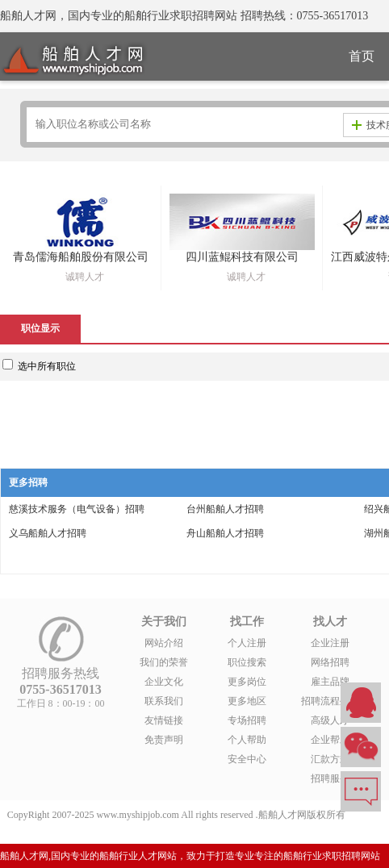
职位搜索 (247, 662)
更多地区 (247, 701)
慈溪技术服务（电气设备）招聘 (77, 509)
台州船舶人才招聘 (225, 509)
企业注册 (330, 643)
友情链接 (164, 720)
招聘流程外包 (330, 701)
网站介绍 (164, 643)
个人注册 (247, 643)
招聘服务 (330, 778)
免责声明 (164, 740)
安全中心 (247, 759)
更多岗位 (247, 682)
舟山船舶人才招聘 (225, 533)
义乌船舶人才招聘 (48, 533)
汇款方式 (330, 759)
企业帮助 (330, 740)
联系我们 (164, 701)
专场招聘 (247, 720)
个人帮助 (247, 740)
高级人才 (330, 720)
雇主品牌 (330, 682)
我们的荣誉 (164, 662)
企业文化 (164, 682)
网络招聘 (330, 662)
